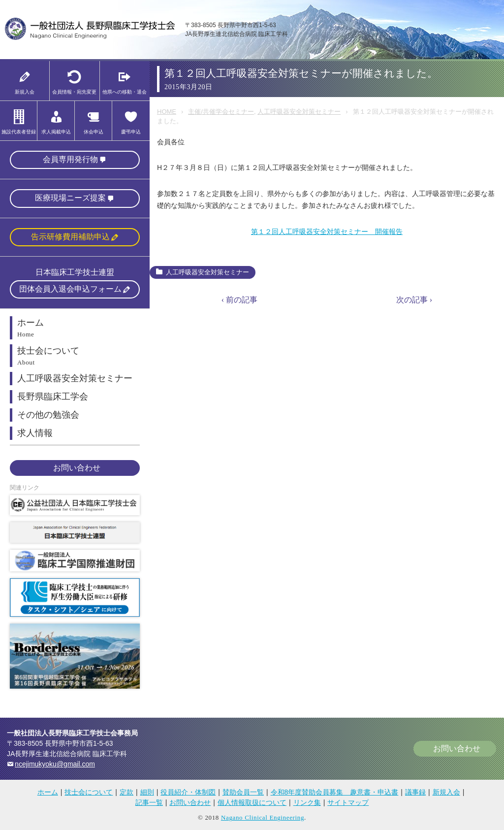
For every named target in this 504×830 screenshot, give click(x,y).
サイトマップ (348, 802)
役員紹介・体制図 (188, 792)
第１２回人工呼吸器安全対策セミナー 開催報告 (327, 232)
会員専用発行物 (70, 159)
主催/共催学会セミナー (221, 112)
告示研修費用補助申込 (70, 237)
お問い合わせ (77, 468)
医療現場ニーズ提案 (70, 198)
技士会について (89, 792)
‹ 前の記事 (239, 300)
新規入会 (446, 792)
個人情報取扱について (252, 802)
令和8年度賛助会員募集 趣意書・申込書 (335, 792)
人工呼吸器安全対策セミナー (299, 112)
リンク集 (307, 802)
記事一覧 (149, 802)
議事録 (415, 792)
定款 (126, 792)
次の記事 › (414, 300)
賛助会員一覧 (243, 792)
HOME (167, 112)
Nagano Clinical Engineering (263, 817)
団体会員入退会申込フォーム (70, 289)
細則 (147, 792)
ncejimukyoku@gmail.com (55, 764)
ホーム (48, 792)
